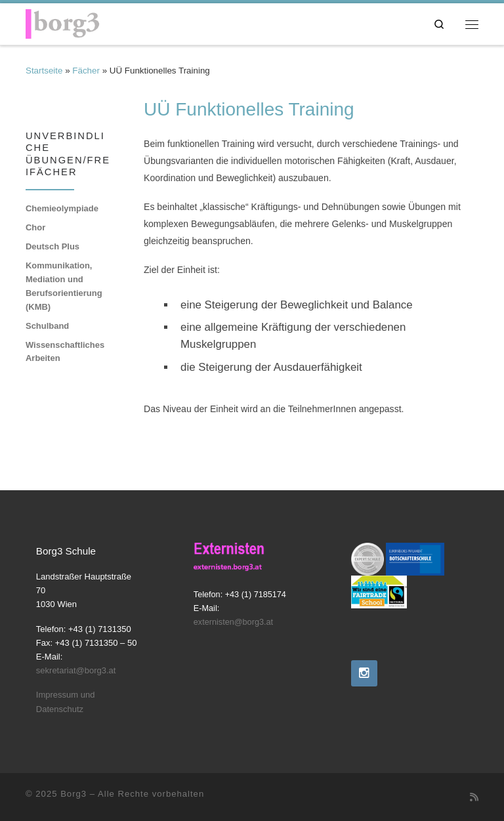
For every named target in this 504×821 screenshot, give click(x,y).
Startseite (44, 71)
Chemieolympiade (62, 208)
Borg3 (73, 794)
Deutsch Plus (52, 246)
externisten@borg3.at (233, 622)
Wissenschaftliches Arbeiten (65, 352)
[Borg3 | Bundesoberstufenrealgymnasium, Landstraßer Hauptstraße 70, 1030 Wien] (63, 22)
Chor (35, 227)
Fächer (86, 71)
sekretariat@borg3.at (76, 670)
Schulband (47, 326)
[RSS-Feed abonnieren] (474, 797)
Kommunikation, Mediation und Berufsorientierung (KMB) (64, 286)
